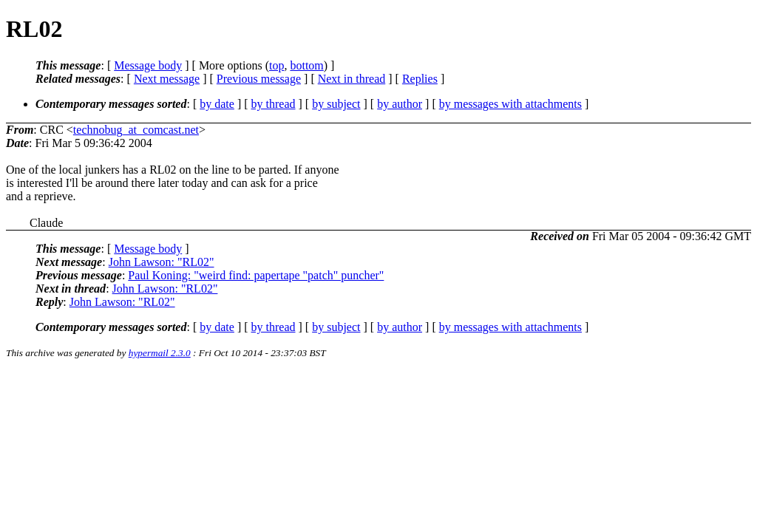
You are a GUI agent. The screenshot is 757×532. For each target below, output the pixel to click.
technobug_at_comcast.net (136, 130)
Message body (148, 65)
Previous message (259, 79)
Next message (167, 79)
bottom (306, 65)
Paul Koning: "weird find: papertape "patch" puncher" (256, 275)
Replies (420, 79)
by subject (336, 104)
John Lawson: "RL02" (162, 262)
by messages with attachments (510, 104)
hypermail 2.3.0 (160, 353)
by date (217, 104)
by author (400, 104)
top (276, 65)
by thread (274, 104)
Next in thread (352, 79)
